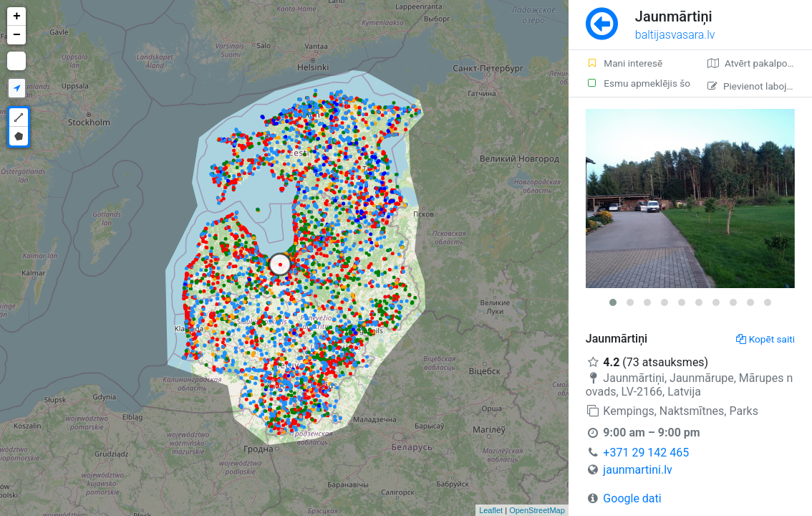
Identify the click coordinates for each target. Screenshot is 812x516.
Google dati (632, 498)
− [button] (17, 35)
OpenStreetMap (537, 510)
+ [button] (17, 16)
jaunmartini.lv (637, 470)
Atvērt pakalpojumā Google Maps (760, 63)
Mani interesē (624, 63)
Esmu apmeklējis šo (638, 83)
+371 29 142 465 (646, 453)
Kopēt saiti (765, 339)
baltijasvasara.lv (675, 35)
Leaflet (491, 510)
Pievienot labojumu (757, 86)
